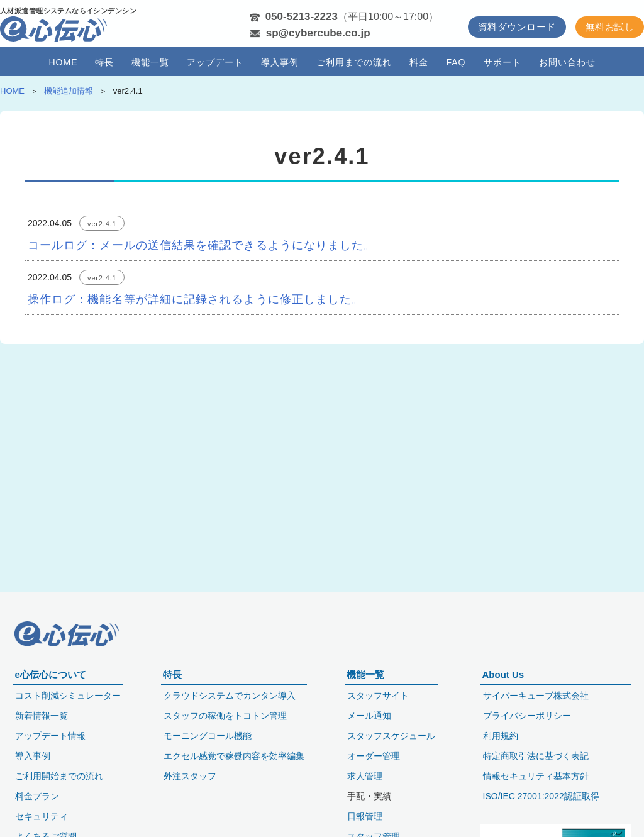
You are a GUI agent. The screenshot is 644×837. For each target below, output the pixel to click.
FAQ (456, 62)
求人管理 (365, 776)
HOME (63, 62)
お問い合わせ (567, 62)
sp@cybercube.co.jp (318, 33)
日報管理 (365, 816)
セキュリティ (42, 816)
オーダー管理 (374, 756)
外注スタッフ (190, 776)
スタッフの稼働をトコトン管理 (225, 716)
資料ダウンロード (517, 27)
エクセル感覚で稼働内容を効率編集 (234, 756)
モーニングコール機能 (208, 736)
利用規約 (501, 736)
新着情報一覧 (42, 716)
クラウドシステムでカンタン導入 (230, 696)
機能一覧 (150, 62)
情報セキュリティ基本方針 (536, 776)
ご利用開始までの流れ (59, 776)
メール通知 (369, 716)
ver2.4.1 (102, 224)
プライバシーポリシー (527, 716)
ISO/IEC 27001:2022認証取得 (541, 796)
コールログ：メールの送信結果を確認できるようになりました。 (202, 245)
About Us (503, 674)
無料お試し (610, 27)
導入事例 (280, 62)
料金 (419, 62)
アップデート (215, 62)
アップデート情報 (50, 736)
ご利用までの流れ (354, 62)
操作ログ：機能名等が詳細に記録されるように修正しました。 (196, 299)
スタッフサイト (378, 696)
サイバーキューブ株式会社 (536, 696)
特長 (104, 62)
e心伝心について (50, 674)
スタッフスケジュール (391, 736)
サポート (502, 62)
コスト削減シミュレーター (68, 696)
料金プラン (37, 796)
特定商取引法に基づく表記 (536, 756)
